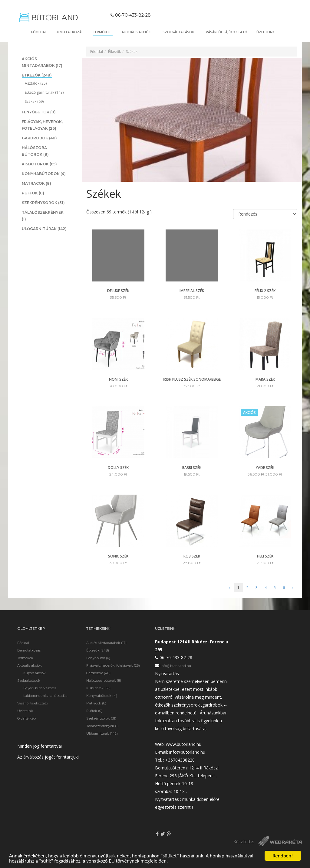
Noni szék (118, 379)
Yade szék (265, 468)
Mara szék (265, 379)
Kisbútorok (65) (98, 688)
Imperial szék (192, 291)
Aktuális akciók (138, 32)
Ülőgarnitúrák (44, 229)
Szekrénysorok (43, 203)
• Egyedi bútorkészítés (39, 688)
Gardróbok (39, 138)
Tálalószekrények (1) (102, 726)
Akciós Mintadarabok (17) (106, 643)
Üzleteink (265, 32)
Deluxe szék (118, 291)
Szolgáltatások (180, 32)
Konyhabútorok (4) (102, 696)
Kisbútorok (39, 164)
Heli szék (265, 556)
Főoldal (39, 32)
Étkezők (37, 75)
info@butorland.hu (176, 666)
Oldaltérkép (26, 718)
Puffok (33, 193)
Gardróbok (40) (98, 673)
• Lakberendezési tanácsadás (44, 696)
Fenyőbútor (39, 112)
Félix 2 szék (265, 291)
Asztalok (36, 83)
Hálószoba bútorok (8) (104, 681)
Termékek (103, 32)
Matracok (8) (96, 703)
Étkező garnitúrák (44, 92)
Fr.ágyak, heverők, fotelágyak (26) (113, 665)
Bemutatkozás (70, 32)
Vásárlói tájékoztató (227, 32)
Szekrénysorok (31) (101, 718)
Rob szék (192, 556)
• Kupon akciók (34, 673)
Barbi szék (192, 468)
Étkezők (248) (98, 650)
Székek (34, 101)
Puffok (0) (94, 711)
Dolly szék (118, 468)
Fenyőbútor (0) (98, 658)
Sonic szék (118, 556)
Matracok (36, 183)
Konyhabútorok (44, 174)
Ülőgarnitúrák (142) (102, 733)
